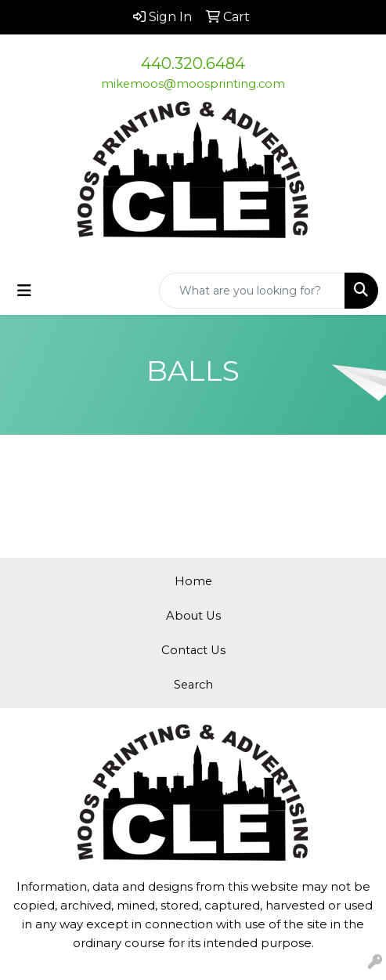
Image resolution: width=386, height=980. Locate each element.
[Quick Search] (252, 291)
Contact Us (193, 650)
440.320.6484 (193, 63)
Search (193, 685)
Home (193, 581)
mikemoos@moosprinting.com (193, 84)
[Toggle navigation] (24, 291)
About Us (193, 616)
